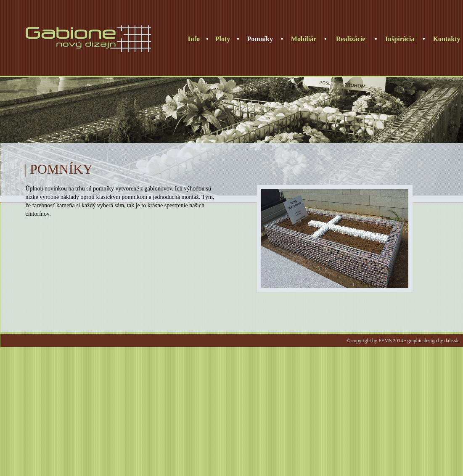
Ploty (223, 39)
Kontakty (447, 39)
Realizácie (351, 39)
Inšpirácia (400, 39)
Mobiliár (304, 39)
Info (194, 39)
